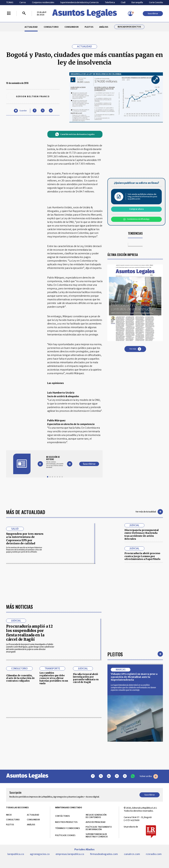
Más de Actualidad (26, 512)
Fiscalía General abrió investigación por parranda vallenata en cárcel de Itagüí (86, 678)
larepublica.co (16, 854)
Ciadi (123, 2)
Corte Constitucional (159, 2)
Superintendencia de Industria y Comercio (79, 2)
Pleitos (115, 654)
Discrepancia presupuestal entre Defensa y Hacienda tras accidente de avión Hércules (142, 534)
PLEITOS (89, 27)
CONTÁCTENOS (62, 816)
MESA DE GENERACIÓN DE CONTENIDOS (96, 816)
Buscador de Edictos (129, 27)
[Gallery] (55, 462)
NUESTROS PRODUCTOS (66, 822)
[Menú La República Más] (9, 13)
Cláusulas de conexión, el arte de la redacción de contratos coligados (20, 678)
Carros (23, 2)
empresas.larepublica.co (70, 854)
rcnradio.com (154, 854)
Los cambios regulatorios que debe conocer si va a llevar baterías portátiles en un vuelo (54, 678)
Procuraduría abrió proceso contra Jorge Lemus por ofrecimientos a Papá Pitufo (142, 556)
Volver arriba (149, 777)
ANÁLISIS (104, 27)
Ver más (135, 349)
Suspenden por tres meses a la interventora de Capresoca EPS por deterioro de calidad (25, 539)
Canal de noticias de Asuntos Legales (75, 134)
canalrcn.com (132, 854)
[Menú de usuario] (130, 14)
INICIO (9, 815)
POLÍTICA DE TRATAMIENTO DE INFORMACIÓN (99, 828)
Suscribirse (153, 13)
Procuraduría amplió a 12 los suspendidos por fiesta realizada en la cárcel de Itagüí (29, 633)
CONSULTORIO (51, 27)
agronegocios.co (40, 854)
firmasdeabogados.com (104, 854)
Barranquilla (137, 2)
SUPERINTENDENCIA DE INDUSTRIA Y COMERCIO (97, 836)
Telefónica (110, 2)
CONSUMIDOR (72, 27)
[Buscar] (24, 13)
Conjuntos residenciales (43, 2)
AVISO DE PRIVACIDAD (96, 822)
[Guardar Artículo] (20, 111)
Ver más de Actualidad (149, 512)
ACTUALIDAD (31, 27)
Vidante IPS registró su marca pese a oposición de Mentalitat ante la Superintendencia (134, 677)
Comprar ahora (136, 209)
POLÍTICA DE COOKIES (65, 835)
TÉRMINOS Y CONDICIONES (68, 828)
